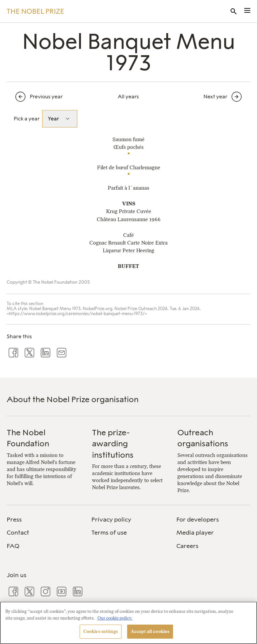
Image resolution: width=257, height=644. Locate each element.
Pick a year (27, 119)
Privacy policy (111, 520)
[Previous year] (50, 97)
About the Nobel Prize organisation (73, 399)
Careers (187, 546)
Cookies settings (101, 631)
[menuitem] (44, 520)
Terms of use (109, 533)
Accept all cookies (150, 631)
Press (14, 520)
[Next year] (207, 97)
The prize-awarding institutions (113, 444)
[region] (128, 623)
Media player (195, 533)
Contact (18, 533)
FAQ (13, 546)
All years (128, 97)
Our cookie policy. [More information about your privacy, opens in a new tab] (115, 618)
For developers (198, 520)
